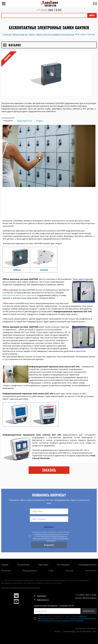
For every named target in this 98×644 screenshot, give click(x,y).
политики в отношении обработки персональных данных (50, 537)
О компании (23, 565)
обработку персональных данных (48, 534)
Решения (6, 571)
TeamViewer (41, 596)
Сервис (5, 565)
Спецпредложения (87, 565)
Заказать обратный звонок (86, 598)
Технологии (91, 571)
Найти (92, 15)
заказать (49, 470)
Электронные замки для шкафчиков (20, 295)
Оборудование (29, 571)
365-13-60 (49, 10)
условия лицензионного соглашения (58, 539)
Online (44, 270)
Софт (51, 571)
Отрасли (69, 571)
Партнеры (43, 565)
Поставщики (63, 565)
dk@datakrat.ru (43, 600)
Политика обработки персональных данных (21, 588)
